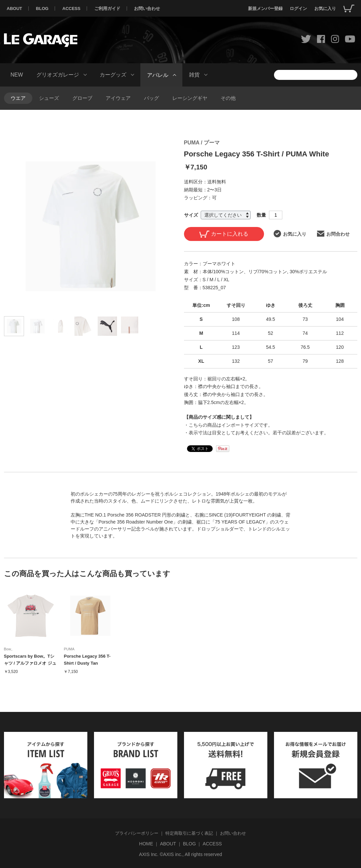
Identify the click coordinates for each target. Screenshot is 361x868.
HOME (146, 844)
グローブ (82, 98)
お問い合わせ (147, 8)
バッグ (151, 98)
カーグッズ (113, 75)
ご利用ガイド (107, 8)
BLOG (42, 8)
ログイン (298, 8)
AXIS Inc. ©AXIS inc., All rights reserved (180, 854)
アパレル (158, 75)
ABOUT (14, 8)
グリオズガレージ (58, 75)
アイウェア (118, 98)
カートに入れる (224, 234)
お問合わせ (333, 234)
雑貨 (194, 75)
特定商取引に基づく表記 (189, 833)
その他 (228, 98)
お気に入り (325, 8)
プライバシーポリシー (137, 833)
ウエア (18, 98)
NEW (17, 75)
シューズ (49, 98)
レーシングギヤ (190, 98)
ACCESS (71, 8)
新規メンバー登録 (265, 8)
